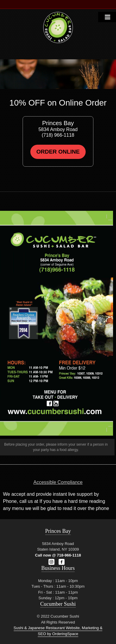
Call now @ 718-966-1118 (58, 555)
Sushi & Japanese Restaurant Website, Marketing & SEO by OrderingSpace (58, 631)
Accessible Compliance (58, 482)
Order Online (58, 152)
